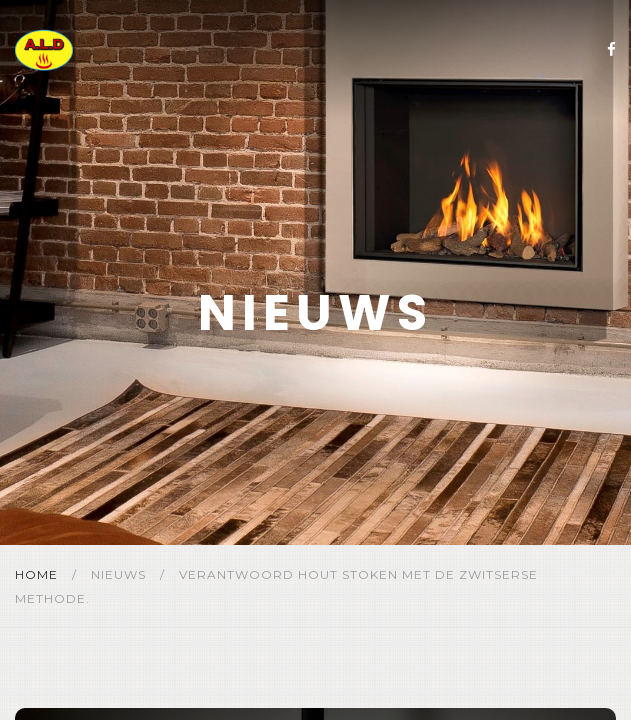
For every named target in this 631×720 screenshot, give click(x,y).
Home (38, 574)
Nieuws (120, 574)
